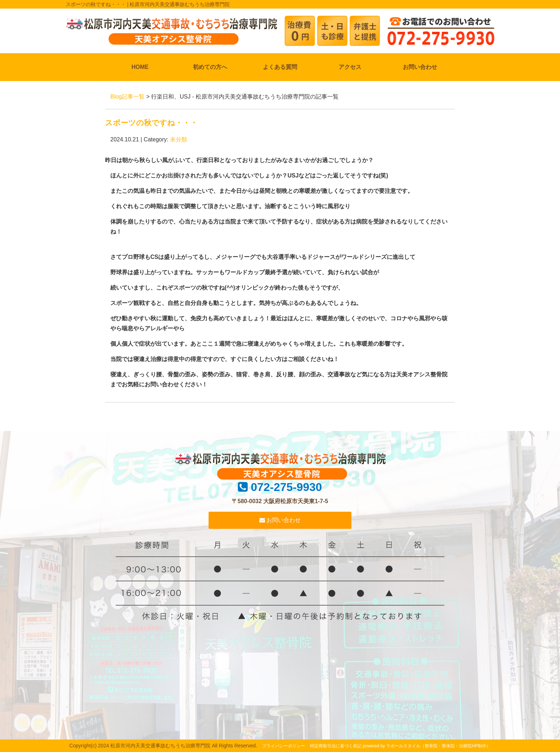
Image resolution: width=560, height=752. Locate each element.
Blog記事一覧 (127, 97)
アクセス (350, 67)
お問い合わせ (420, 67)
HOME (140, 67)
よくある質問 (280, 67)
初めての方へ (210, 67)
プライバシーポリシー (284, 746)
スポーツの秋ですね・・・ (151, 123)
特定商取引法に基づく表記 (336, 746)
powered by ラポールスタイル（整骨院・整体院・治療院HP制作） (427, 746)
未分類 (179, 139)
